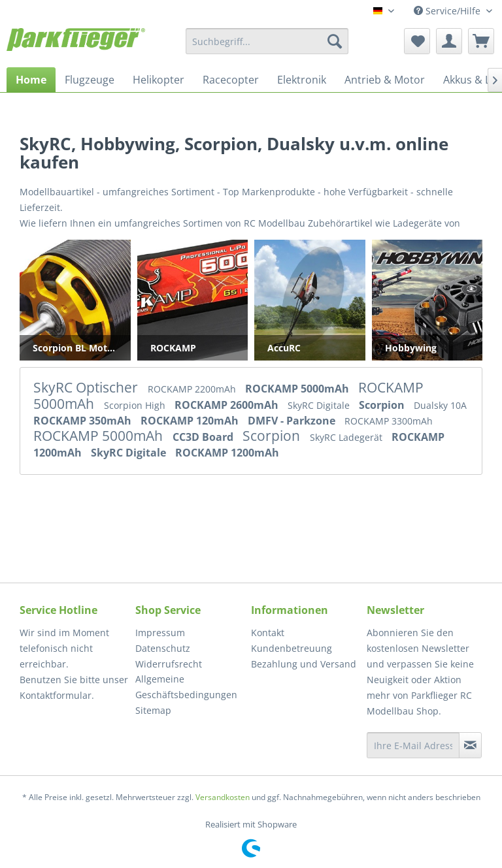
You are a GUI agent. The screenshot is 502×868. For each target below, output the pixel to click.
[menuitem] (267, 41)
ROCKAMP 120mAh (191, 421)
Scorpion (383, 405)
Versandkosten (223, 797)
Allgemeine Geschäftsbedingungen (186, 687)
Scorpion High (136, 405)
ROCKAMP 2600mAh (228, 405)
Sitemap (153, 710)
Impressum (160, 633)
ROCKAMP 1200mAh (227, 453)
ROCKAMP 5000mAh (298, 389)
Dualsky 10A (440, 405)
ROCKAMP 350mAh (84, 421)
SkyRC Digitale (320, 405)
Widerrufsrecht (169, 664)
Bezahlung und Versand (304, 664)
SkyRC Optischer (87, 387)
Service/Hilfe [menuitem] (448, 11)
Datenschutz (163, 648)
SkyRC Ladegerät (347, 437)
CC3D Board (204, 437)
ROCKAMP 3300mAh (389, 421)
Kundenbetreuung (292, 648)
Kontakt (268, 633)
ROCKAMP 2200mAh (193, 389)
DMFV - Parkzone (293, 421)
